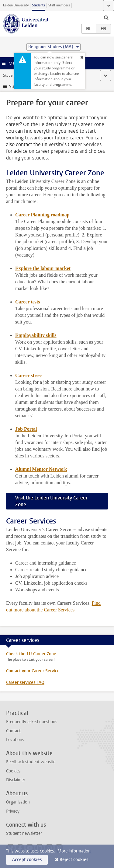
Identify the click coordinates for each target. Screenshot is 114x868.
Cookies (13, 771)
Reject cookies (74, 860)
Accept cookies (27, 860)
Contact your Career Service (33, 671)
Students (38, 5)
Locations (15, 740)
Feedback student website (31, 762)
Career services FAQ (25, 682)
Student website (16, 75)
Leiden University (16, 5)
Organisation (18, 802)
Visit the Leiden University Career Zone (51, 501)
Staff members (59, 5)
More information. (75, 851)
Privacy (13, 811)
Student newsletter (24, 833)
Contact (13, 731)
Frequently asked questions (32, 722)
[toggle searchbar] (106, 17)
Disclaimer (16, 780)
